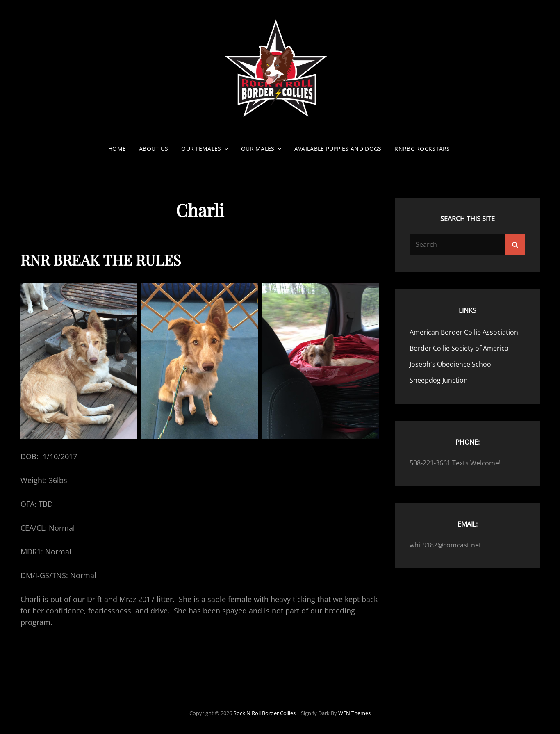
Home (117, 149)
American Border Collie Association (464, 332)
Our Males (258, 149)
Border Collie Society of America (459, 348)
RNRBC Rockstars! (423, 149)
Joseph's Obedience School (451, 364)
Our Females (201, 149)
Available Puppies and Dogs (338, 149)
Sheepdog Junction (439, 380)
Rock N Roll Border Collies (264, 713)
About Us (154, 149)
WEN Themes (354, 713)
